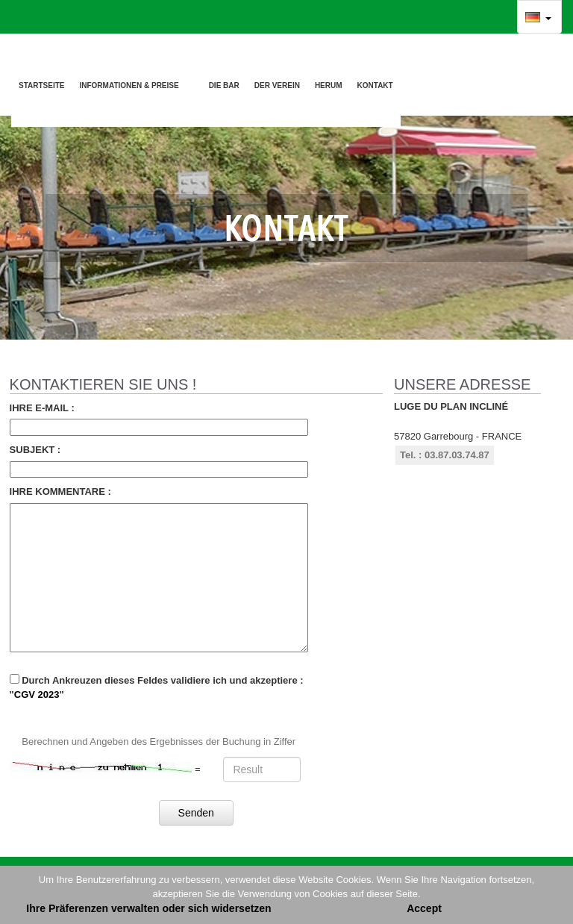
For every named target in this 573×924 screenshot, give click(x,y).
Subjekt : (35, 450)
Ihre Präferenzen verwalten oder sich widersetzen (148, 908)
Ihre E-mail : (42, 408)
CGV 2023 (37, 694)
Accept (424, 908)
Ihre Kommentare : (60, 491)
